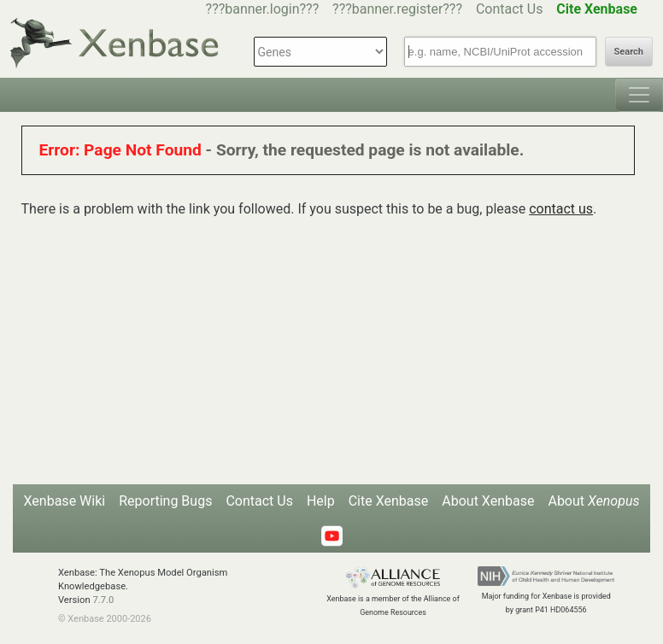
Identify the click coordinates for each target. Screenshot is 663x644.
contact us (561, 209)
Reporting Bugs (165, 501)
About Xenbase (488, 501)
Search (629, 52)
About (593, 501)
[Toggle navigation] (639, 95)
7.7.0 (103, 600)
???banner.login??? (263, 9)
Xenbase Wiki (65, 501)
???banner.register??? (397, 9)
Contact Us (510, 9)
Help (321, 501)
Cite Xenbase (389, 501)
